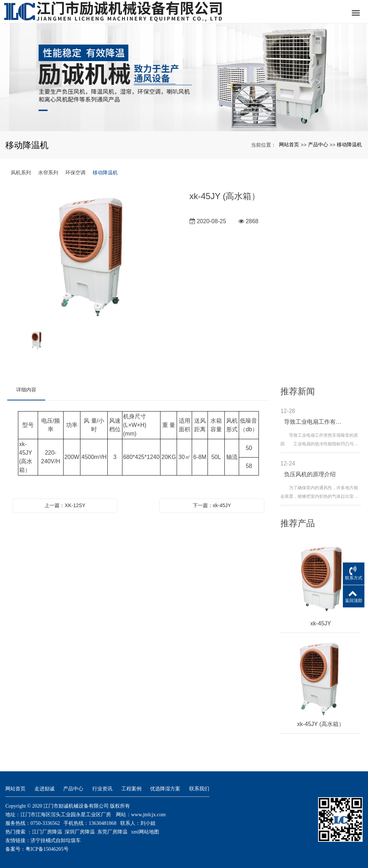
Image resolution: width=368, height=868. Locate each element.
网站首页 (289, 144)
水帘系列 (48, 173)
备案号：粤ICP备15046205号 (37, 849)
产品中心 (318, 144)
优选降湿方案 (165, 789)
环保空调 (75, 173)
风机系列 (21, 173)
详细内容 (26, 390)
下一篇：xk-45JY (212, 505)
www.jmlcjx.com (148, 815)
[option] (93, 257)
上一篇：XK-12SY (65, 505)
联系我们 (199, 789)
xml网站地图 (145, 832)
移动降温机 (349, 144)
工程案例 (131, 789)
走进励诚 (45, 789)
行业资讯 (102, 789)
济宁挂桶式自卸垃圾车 (56, 841)
